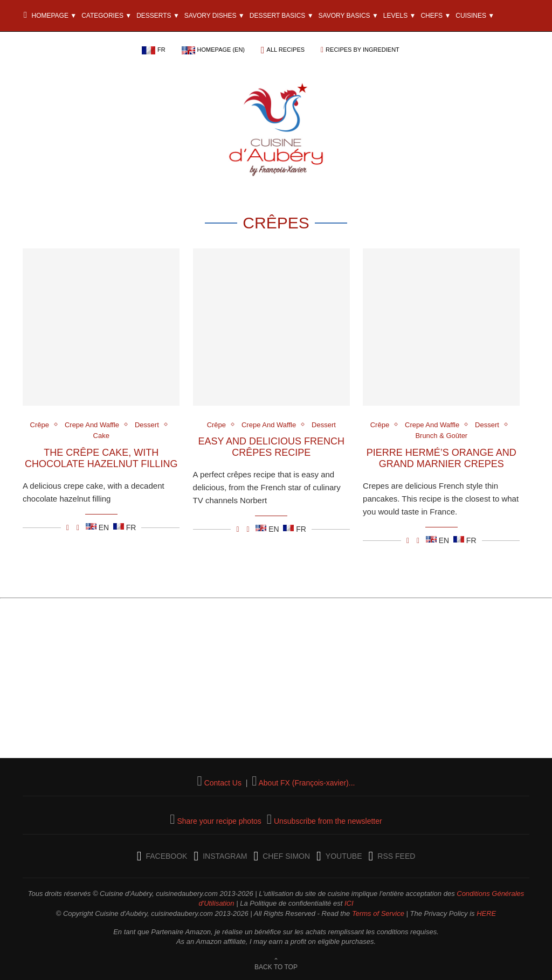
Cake (101, 436)
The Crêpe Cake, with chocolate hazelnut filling (101, 458)
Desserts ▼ (158, 16)
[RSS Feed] (392, 856)
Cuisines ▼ (475, 16)
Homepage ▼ (50, 15)
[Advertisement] (276, 683)
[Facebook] (162, 856)
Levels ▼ (400, 16)
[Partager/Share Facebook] (68, 527)
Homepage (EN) (221, 50)
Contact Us (223, 783)
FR (161, 50)
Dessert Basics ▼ (282, 16)
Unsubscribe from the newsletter (328, 821)
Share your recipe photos (219, 821)
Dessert (147, 425)
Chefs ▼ (436, 16)
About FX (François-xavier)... (306, 783)
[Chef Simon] (282, 856)
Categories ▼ (106, 16)
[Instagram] (220, 856)
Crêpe (40, 425)
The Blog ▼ (44, 47)
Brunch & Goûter (441, 436)
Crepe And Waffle (92, 425)
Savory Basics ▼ (349, 16)
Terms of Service (378, 913)
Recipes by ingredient (363, 50)
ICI (349, 903)
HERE (486, 913)
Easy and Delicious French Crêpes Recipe (271, 447)
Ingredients (92, 47)
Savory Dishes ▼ (215, 16)
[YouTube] (339, 856)
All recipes (286, 50)
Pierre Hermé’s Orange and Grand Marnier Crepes (441, 458)
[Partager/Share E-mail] (78, 527)
